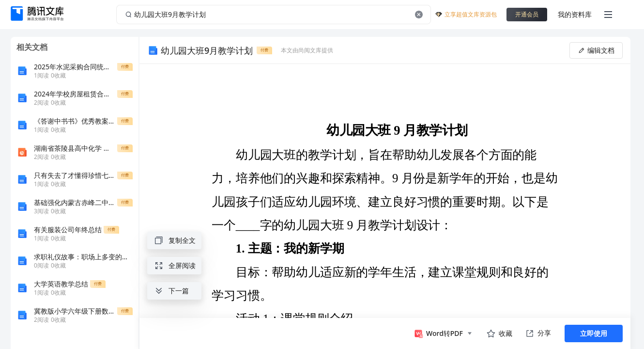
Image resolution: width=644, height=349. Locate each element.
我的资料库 (575, 14)
